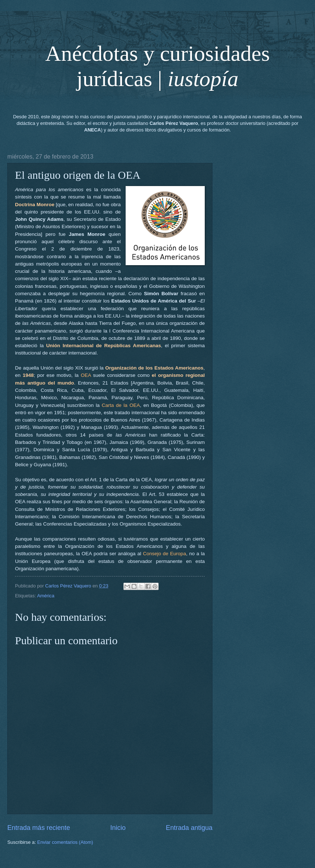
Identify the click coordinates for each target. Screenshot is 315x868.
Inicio (118, 828)
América (46, 596)
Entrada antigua (189, 828)
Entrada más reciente (39, 828)
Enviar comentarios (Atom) (65, 842)
